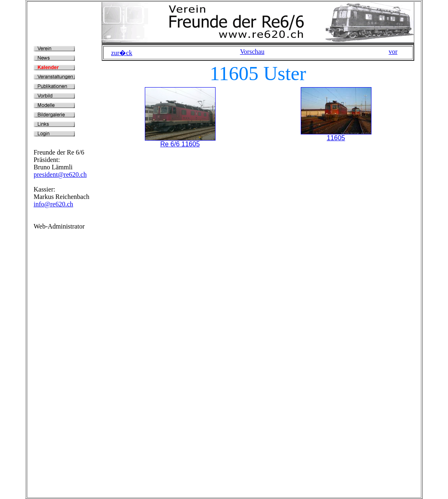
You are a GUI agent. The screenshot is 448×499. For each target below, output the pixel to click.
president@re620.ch (60, 174)
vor (393, 52)
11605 (336, 138)
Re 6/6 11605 (180, 144)
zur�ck (122, 53)
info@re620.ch (53, 204)
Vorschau (252, 52)
